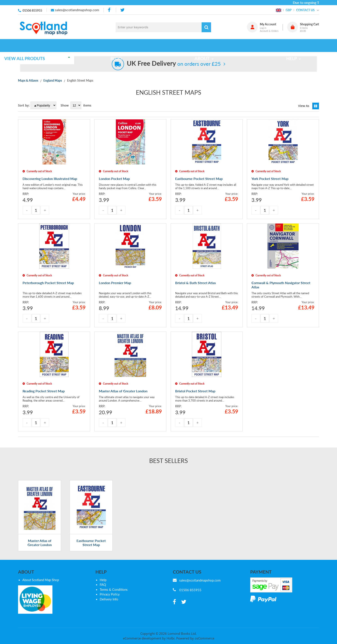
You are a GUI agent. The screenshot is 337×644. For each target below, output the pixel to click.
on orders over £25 (174, 64)
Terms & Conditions (114, 594)
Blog (128, 46)
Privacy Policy (110, 599)
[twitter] (122, 10)
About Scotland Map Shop (41, 584)
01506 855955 (32, 10)
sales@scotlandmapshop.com (77, 10)
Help (103, 584)
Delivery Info (109, 603)
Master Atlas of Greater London (40, 547)
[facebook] (110, 10)
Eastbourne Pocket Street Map (91, 547)
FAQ (103, 589)
